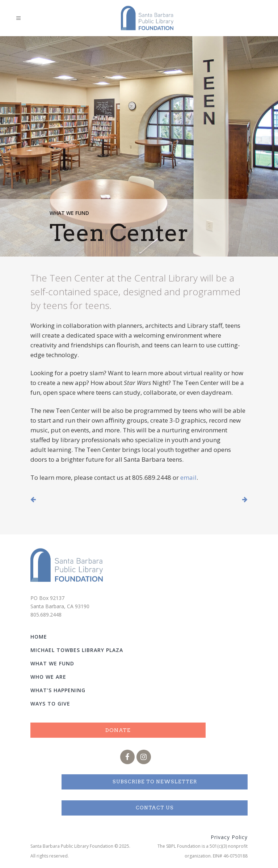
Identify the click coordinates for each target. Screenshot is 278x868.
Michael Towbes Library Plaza (77, 650)
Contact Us (155, 808)
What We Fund (70, 213)
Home (39, 637)
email (188, 477)
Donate (118, 730)
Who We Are (48, 677)
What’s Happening (58, 690)
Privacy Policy (229, 837)
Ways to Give (50, 704)
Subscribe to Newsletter (155, 782)
